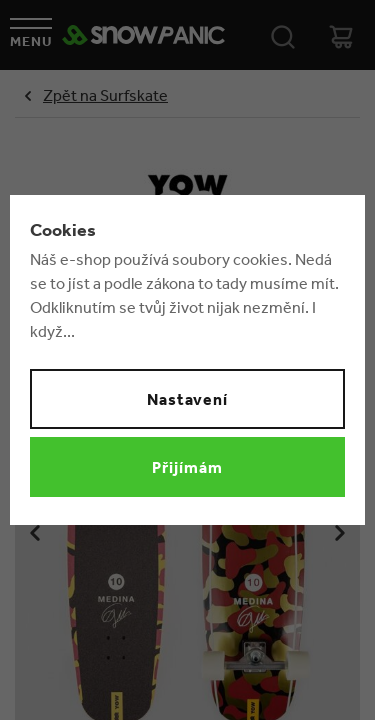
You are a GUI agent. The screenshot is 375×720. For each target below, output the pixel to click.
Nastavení (188, 399)
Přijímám (187, 467)
